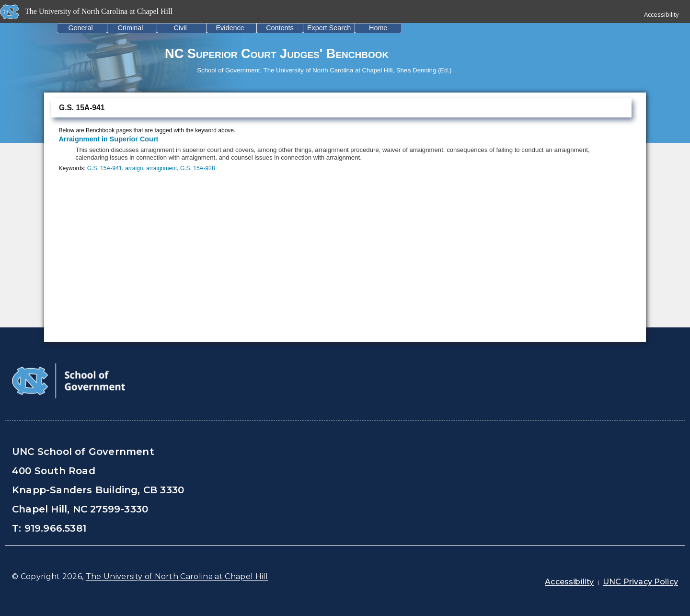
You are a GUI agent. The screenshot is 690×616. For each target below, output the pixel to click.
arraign (134, 168)
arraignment (161, 168)
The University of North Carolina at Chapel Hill (177, 576)
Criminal (131, 28)
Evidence (230, 28)
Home (378, 28)
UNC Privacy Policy (640, 582)
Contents (280, 28)
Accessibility (661, 14)
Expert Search (329, 28)
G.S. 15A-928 (198, 168)
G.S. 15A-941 (105, 168)
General (80, 28)
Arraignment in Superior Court (108, 139)
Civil (180, 28)
